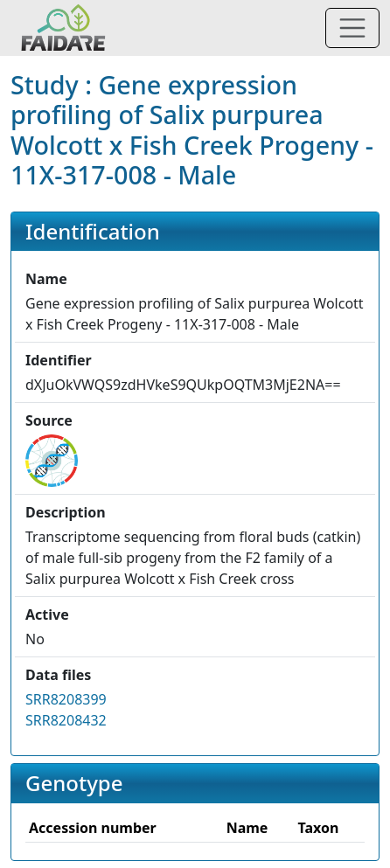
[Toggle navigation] (352, 28)
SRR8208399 (66, 699)
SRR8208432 (66, 720)
